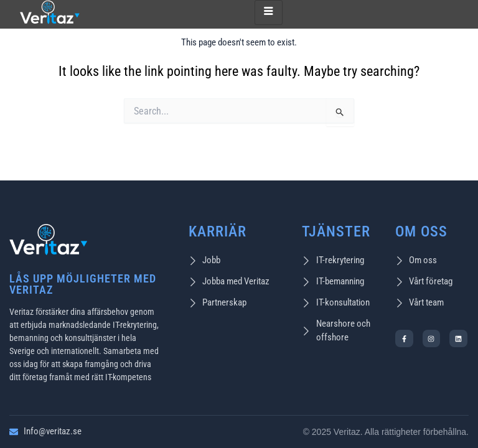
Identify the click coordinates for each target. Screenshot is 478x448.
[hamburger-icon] (269, 12)
